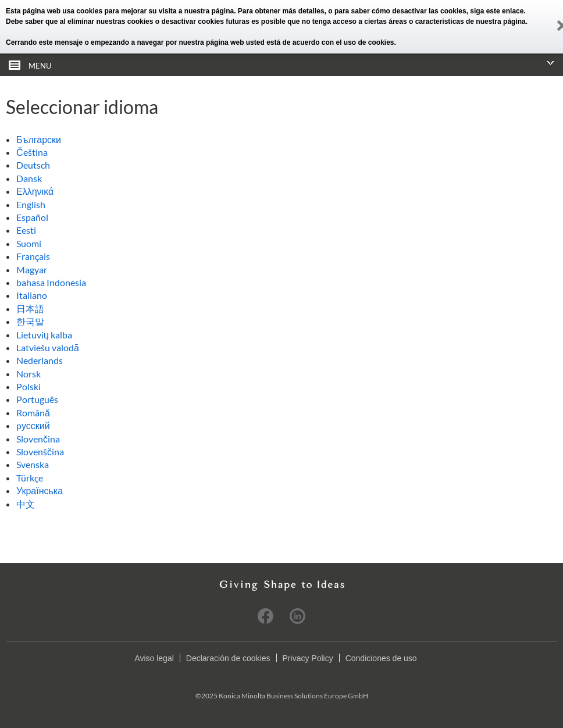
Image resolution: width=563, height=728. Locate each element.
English (31, 204)
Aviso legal (154, 658)
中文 (26, 504)
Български (39, 139)
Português (37, 399)
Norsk (28, 374)
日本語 (30, 308)
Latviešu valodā (48, 347)
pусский (33, 425)
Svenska (33, 464)
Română (33, 413)
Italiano (32, 295)
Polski (28, 386)
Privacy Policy (308, 658)
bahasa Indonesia (51, 282)
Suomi (29, 243)
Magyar (32, 270)
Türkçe (30, 478)
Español (32, 217)
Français (33, 256)
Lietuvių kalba (44, 335)
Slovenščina (40, 452)
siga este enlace (497, 11)
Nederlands (40, 360)
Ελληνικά (35, 191)
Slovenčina (38, 439)
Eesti (26, 230)
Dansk (29, 178)
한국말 (30, 321)
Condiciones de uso (381, 658)
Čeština (32, 152)
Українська (40, 490)
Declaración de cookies (228, 658)
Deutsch (33, 165)
